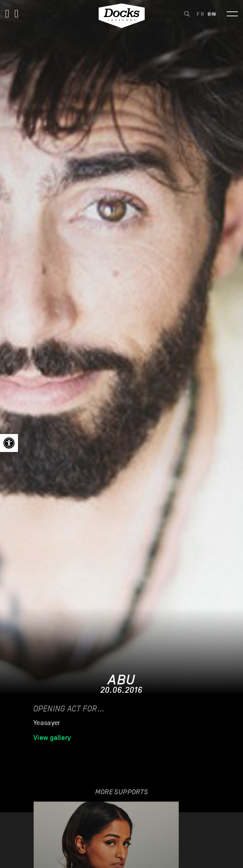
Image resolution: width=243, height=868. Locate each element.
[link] (9, 443)
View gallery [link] (52, 737)
